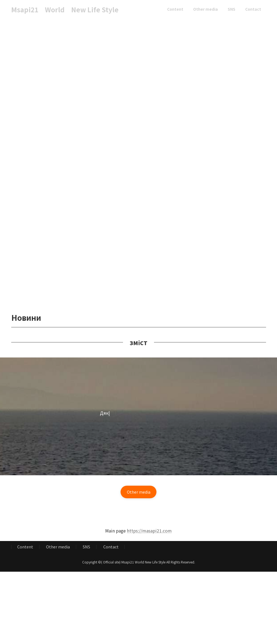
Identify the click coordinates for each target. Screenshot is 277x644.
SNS (86, 549)
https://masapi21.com (149, 532)
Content (25, 549)
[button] (139, 493)
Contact (111, 549)
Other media (58, 549)
